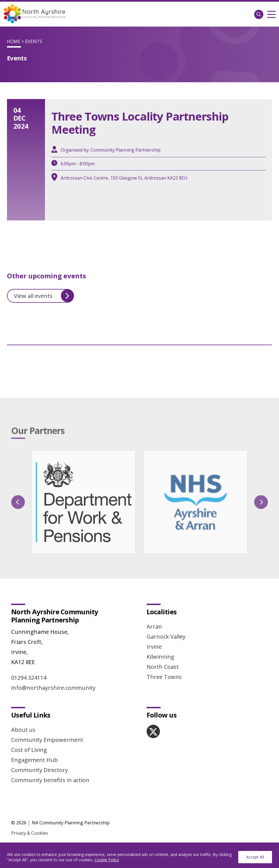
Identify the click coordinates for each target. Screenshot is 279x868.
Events (34, 41)
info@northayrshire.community (53, 688)
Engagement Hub (34, 760)
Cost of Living (29, 750)
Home (14, 41)
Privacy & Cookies (30, 833)
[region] (139, 855)
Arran (154, 626)
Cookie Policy (107, 860)
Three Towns (164, 677)
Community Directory (40, 770)
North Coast (163, 667)
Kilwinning (160, 657)
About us (23, 730)
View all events (44, 296)
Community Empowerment (47, 740)
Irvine (154, 647)
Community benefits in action (50, 780)
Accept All (255, 857)
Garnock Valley (166, 637)
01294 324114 (29, 678)
